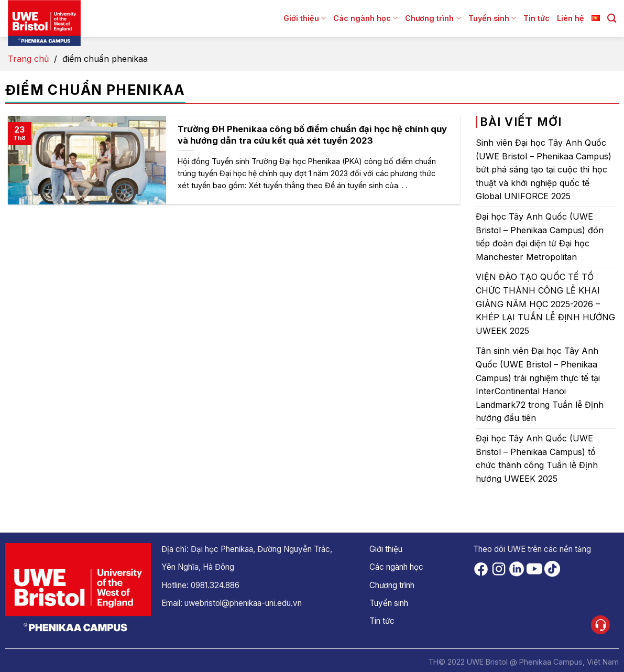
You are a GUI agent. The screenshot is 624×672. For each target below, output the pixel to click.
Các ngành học (365, 18)
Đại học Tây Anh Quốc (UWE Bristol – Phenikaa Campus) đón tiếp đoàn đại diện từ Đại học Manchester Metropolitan (540, 237)
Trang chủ (28, 59)
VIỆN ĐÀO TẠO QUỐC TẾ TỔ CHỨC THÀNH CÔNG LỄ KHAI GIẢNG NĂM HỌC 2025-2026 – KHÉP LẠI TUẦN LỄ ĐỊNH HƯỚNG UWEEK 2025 (545, 304)
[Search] (612, 19)
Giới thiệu (305, 18)
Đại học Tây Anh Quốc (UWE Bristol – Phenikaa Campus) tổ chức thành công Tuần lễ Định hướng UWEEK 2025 (537, 458)
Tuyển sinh (492, 18)
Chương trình (433, 18)
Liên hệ (571, 18)
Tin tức (537, 18)
